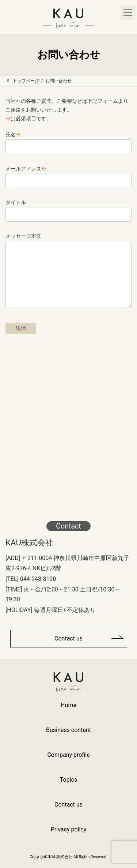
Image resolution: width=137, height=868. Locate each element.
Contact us (68, 638)
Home (68, 705)
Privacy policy (69, 829)
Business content (68, 730)
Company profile (68, 755)
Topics (68, 780)
